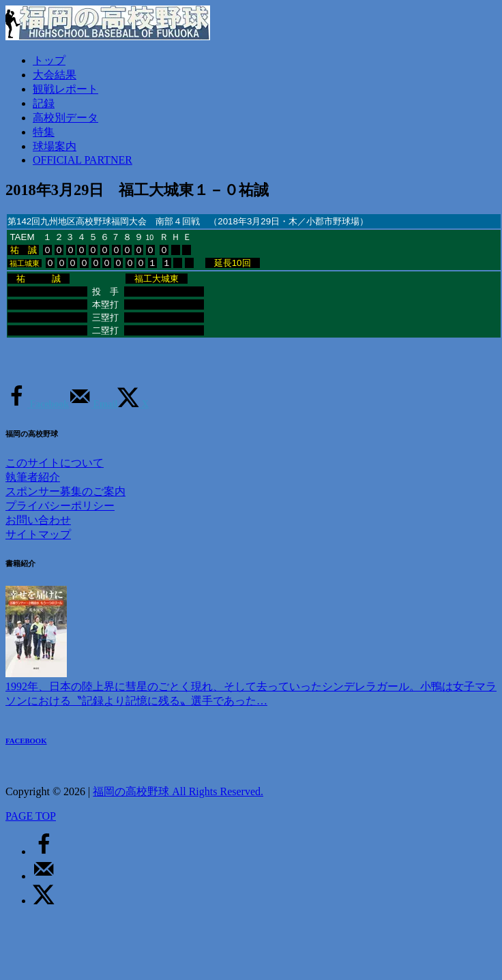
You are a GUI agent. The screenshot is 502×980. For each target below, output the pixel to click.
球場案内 (55, 146)
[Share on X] (133, 404)
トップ (49, 60)
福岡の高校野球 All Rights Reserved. (178, 791)
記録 (44, 103)
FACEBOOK (26, 741)
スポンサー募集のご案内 (65, 491)
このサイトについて (55, 463)
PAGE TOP (31, 816)
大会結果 (55, 75)
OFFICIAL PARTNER (83, 160)
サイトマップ (38, 534)
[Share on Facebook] (37, 404)
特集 (44, 132)
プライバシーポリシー (60, 506)
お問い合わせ (38, 520)
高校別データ (65, 118)
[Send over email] (93, 404)
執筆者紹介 (33, 477)
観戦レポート (65, 89)
